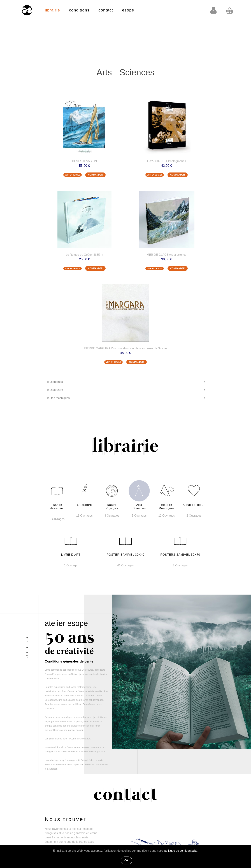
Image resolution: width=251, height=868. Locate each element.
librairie (52, 10)
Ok (126, 860)
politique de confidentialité (181, 851)
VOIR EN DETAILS (73, 175)
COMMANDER (95, 175)
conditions (79, 10)
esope (128, 10)
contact (106, 10)
